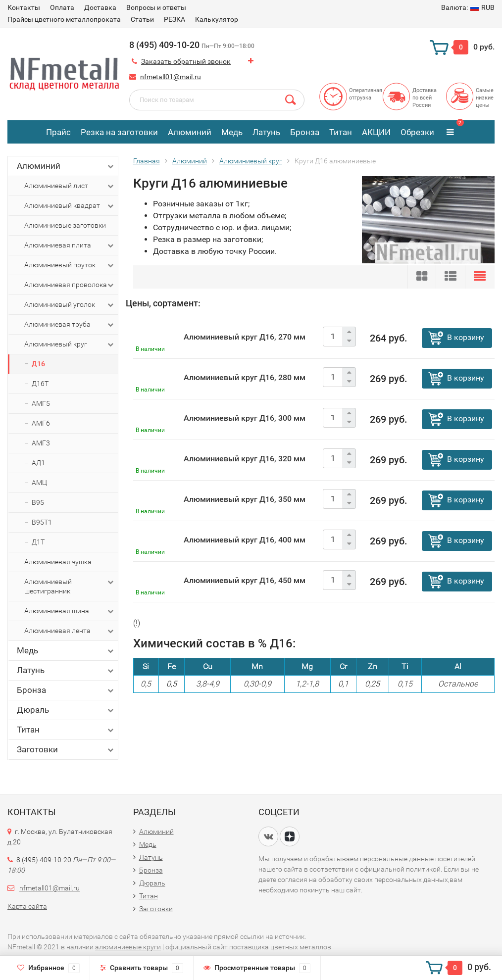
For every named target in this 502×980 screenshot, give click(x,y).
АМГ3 (41, 443)
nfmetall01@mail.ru (171, 77)
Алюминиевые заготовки (65, 225)
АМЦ (39, 483)
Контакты (24, 7)
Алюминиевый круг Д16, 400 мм (245, 540)
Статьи (142, 19)
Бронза (305, 132)
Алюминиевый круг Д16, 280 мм (245, 377)
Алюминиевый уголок (70, 305)
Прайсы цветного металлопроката (64, 19)
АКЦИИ (376, 132)
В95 (38, 502)
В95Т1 (42, 522)
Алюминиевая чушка (58, 562)
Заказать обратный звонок (186, 61)
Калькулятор (217, 19)
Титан (341, 132)
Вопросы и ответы (156, 7)
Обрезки (417, 132)
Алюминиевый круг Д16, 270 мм (245, 337)
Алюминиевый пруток (70, 265)
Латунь (266, 132)
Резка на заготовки (119, 132)
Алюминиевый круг (70, 344)
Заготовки (66, 750)
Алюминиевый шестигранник (70, 586)
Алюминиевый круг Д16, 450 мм (245, 580)
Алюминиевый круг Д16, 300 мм (245, 418)
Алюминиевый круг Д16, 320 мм (245, 459)
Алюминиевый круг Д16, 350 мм (245, 499)
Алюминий (190, 132)
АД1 (38, 463)
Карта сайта (27, 906)
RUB (468, 7)
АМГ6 (41, 423)
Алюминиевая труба (70, 325)
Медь (232, 132)
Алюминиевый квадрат (70, 206)
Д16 (38, 364)
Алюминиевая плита (70, 245)
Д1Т (38, 542)
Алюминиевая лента (70, 631)
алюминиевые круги (128, 947)
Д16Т (40, 384)
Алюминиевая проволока (70, 285)
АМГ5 (41, 403)
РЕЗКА (175, 19)
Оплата (62, 7)
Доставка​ (100, 7)
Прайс (58, 132)
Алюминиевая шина (70, 611)
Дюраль (66, 710)
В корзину (466, 337)
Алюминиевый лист (70, 186)
